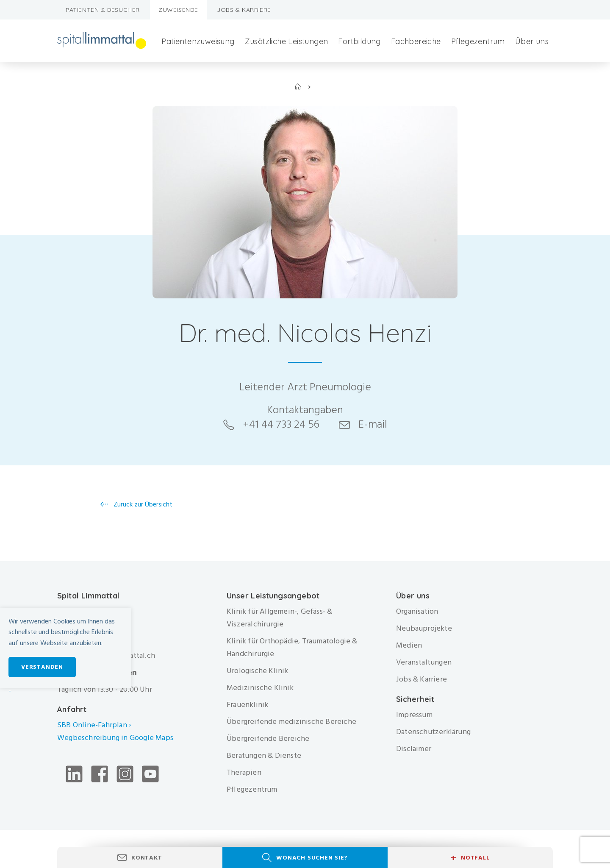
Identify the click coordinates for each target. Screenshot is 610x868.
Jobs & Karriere (244, 10)
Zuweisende (178, 10)
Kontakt (147, 858)
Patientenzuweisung (198, 41)
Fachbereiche (416, 41)
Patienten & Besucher (103, 10)
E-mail (373, 424)
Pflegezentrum (478, 41)
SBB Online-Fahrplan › (94, 725)
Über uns (532, 41)
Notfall (470, 858)
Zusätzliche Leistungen (287, 41)
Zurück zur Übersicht (142, 504)
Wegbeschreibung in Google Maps (116, 738)
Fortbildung (359, 41)
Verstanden (42, 667)
